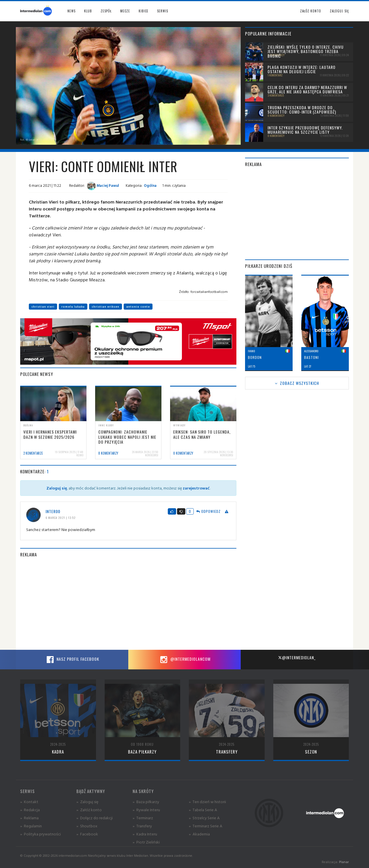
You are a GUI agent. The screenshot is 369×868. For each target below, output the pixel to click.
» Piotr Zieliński (146, 842)
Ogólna (150, 185)
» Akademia (199, 834)
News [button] (71, 11)
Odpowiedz (208, 511)
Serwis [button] (163, 11)
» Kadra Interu (145, 834)
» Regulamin (31, 826)
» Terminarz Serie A (206, 826)
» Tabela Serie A (203, 810)
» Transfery (142, 826)
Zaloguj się (339, 11)
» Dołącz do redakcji (95, 818)
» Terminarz (143, 818)
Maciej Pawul (103, 185)
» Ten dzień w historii (207, 802)
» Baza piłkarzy (146, 802)
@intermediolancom (185, 660)
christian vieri (43, 307)
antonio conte (138, 307)
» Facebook (87, 834)
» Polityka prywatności (41, 834)
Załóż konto (311, 11)
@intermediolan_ (297, 657)
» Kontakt (29, 802)
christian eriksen (106, 307)
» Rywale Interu (146, 810)
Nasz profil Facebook (72, 660)
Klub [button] (88, 11)
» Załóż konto (89, 810)
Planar (344, 862)
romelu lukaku (73, 307)
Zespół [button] (106, 11)
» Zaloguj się (87, 802)
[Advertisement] (128, 604)
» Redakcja (30, 810)
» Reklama (29, 818)
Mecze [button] (125, 11)
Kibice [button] (144, 11)
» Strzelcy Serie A (204, 818)
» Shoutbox (87, 826)
